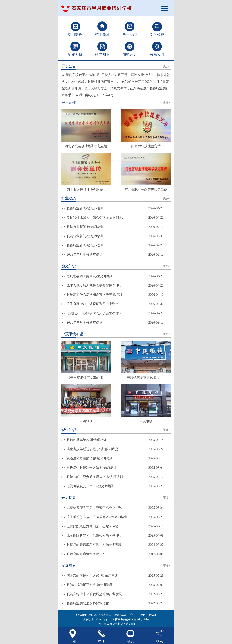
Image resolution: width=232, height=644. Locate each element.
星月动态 (130, 34)
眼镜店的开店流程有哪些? (85, 554)
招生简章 (102, 34)
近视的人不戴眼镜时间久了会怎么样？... (96, 313)
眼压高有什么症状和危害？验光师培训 (94, 295)
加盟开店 (130, 54)
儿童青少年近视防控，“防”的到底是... (94, 449)
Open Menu (166, 8)
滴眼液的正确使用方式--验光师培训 (92, 576)
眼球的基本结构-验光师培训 (87, 440)
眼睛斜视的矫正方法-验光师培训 (90, 585)
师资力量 (75, 54)
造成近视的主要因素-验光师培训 (90, 276)
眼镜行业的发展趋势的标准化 (88, 603)
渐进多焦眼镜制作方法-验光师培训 (92, 468)
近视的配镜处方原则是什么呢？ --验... (94, 526)
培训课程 (75, 34)
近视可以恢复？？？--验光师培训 (90, 486)
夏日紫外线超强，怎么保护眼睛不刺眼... (96, 218)
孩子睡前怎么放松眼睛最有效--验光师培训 (97, 517)
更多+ (167, 66)
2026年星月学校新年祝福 (84, 255)
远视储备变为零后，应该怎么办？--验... (95, 508)
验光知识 (102, 54)
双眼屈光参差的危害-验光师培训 (90, 458)
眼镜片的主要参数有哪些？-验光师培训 (95, 477)
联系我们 (157, 54)
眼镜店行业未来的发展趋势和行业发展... (96, 594)
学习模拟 (157, 34)
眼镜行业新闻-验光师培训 (85, 208)
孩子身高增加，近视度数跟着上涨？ (93, 304)
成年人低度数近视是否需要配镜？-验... (94, 285)
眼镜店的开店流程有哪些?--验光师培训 (94, 545)
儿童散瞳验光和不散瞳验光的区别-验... (94, 535)
